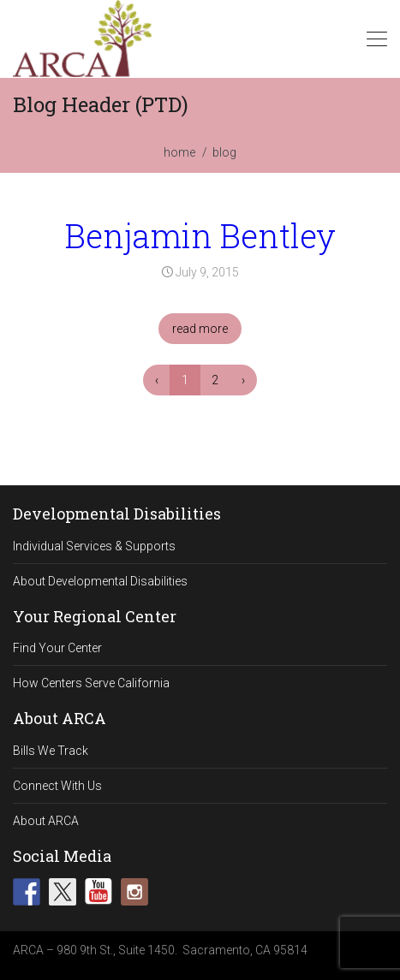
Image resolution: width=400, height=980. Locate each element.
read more (200, 329)
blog (224, 152)
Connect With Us (57, 786)
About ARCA (46, 821)
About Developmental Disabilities (100, 581)
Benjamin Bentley (200, 235)
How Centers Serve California (91, 683)
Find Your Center (57, 648)
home (179, 152)
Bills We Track (51, 751)
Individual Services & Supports (94, 546)
